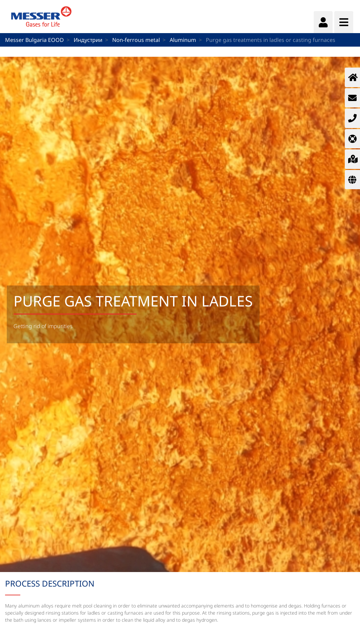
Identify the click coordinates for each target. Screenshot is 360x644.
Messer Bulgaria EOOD (34, 40)
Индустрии (88, 40)
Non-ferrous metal (136, 40)
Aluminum (183, 40)
